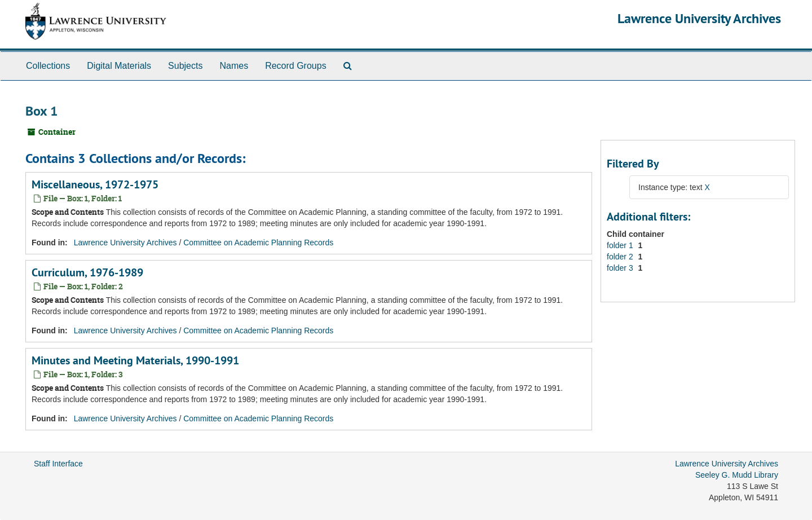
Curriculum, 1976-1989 (87, 272)
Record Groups (296, 66)
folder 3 (621, 268)
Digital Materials (119, 66)
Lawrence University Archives (699, 18)
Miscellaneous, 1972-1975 (95, 184)
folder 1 (621, 245)
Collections (48, 66)
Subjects (185, 66)
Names (234, 66)
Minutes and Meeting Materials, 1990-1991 (135, 360)
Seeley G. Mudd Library (737, 475)
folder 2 (621, 257)
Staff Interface (58, 464)
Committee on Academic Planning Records (258, 243)
